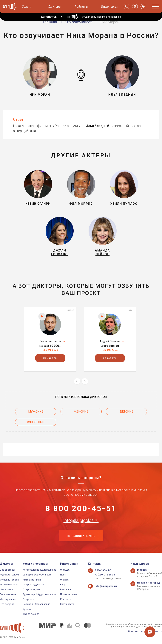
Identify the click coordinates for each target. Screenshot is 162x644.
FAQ (62, 585)
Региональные (8, 594)
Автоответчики (32, 580)
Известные (36, 422)
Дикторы (55, 7)
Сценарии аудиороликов (37, 575)
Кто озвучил (7, 604)
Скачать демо (50, 350)
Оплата (64, 580)
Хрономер (28, 609)
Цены (63, 575)
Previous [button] (77, 381)
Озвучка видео (31, 589)
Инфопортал (109, 7)
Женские (81, 412)
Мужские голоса (9, 575)
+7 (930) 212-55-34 (105, 575)
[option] (50, 339)
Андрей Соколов (110, 341)
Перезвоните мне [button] (81, 536)
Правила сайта (69, 594)
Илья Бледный (97, 126)
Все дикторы (7, 570)
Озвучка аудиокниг (33, 585)
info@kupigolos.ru (81, 520)
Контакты (66, 599)
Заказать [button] (50, 358)
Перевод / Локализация (36, 604)
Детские (126, 412)
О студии (65, 570)
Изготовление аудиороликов (40, 570)
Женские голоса (9, 580)
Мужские (36, 412)
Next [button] (85, 381)
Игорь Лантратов (50, 341)
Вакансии (65, 589)
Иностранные (8, 599)
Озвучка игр (30, 599)
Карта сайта (67, 604)
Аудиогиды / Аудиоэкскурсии (39, 594)
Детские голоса (9, 585)
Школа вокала (31, 614)
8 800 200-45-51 (81, 509)
